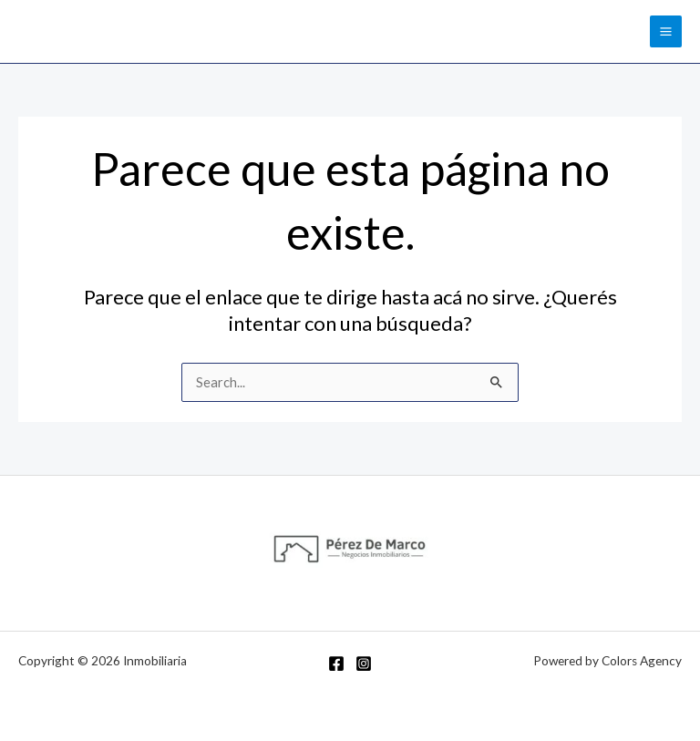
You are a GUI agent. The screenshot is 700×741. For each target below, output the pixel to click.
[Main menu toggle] (666, 31)
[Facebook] (336, 664)
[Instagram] (364, 664)
